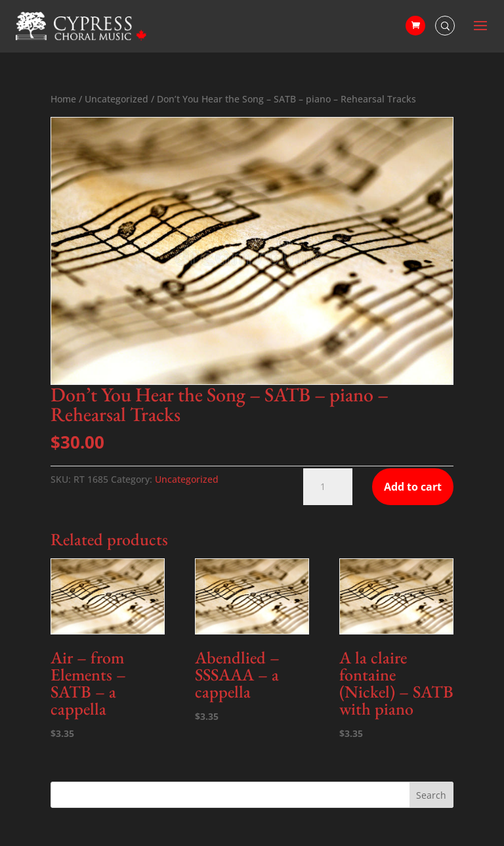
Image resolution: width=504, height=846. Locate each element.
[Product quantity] (328, 487)
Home (63, 99)
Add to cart (413, 487)
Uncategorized (116, 99)
